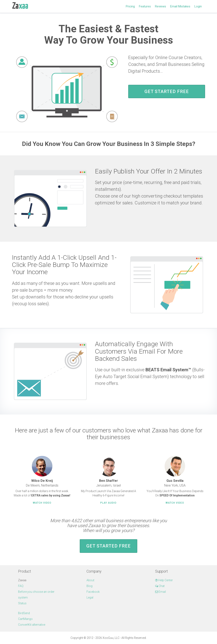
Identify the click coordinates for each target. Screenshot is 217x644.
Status (22, 603)
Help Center (164, 580)
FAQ (21, 586)
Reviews (160, 6)
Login (198, 6)
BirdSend (24, 613)
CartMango (25, 619)
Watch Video (42, 503)
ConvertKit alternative (32, 625)
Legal (90, 597)
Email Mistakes (180, 6)
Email (160, 592)
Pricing (130, 6)
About (90, 580)
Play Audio (108, 503)
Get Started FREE (167, 91)
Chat (160, 586)
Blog (89, 586)
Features (145, 6)
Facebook (93, 592)
